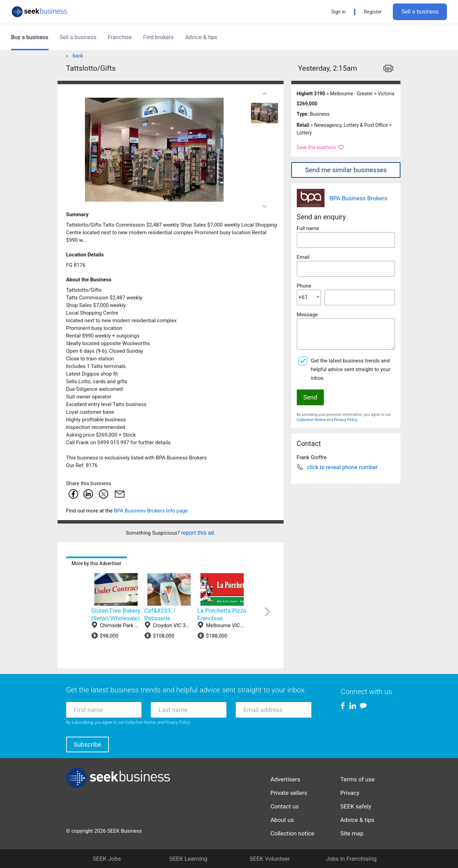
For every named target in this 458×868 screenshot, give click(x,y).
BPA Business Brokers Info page (151, 511)
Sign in (338, 12)
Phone (304, 286)
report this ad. (198, 533)
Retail (303, 125)
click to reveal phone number (343, 467)
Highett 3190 (311, 94)
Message (307, 315)
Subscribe (88, 744)
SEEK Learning (188, 859)
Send (310, 397)
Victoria (386, 94)
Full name (308, 228)
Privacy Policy (345, 420)
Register (373, 12)
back (74, 56)
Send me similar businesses (346, 170)
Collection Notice (311, 420)
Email (303, 257)
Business (320, 114)
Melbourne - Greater (351, 94)
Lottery (304, 133)
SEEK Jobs (107, 859)
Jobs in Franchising (351, 859)
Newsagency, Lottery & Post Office (351, 125)
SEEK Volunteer (270, 859)
